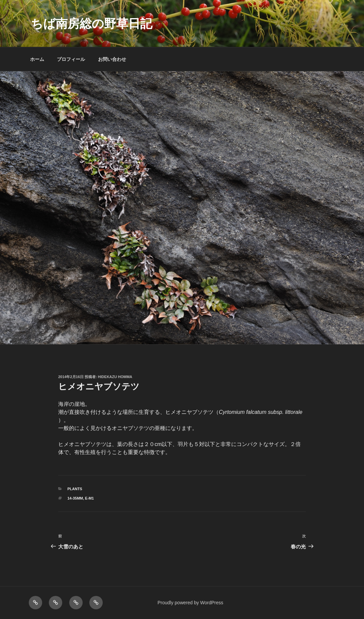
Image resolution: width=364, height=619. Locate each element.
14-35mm (75, 498)
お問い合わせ (112, 59)
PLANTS (75, 489)
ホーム (37, 59)
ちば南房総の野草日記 (92, 24)
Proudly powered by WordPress (191, 603)
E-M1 (89, 498)
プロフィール (71, 59)
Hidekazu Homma (115, 377)
